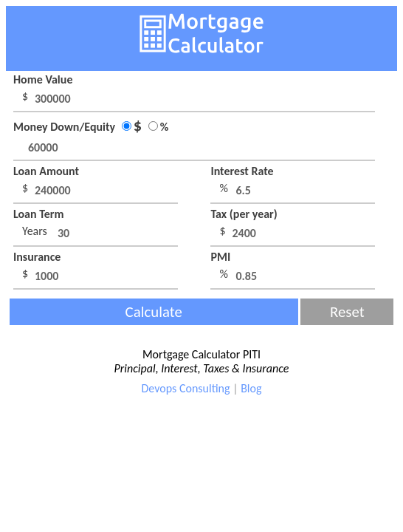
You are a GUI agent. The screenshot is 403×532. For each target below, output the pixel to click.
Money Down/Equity (91, 127)
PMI (220, 257)
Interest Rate (242, 171)
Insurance (37, 257)
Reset (347, 312)
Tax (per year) (244, 214)
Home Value (43, 79)
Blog (251, 388)
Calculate (154, 312)
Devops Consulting (186, 388)
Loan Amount (46, 171)
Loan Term (39, 214)
